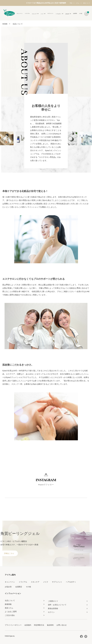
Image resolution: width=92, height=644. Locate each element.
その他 (81, 13)
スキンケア (35, 582)
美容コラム (9, 608)
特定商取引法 (39, 625)
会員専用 (75, 13)
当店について (85, 3)
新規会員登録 (53, 608)
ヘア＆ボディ (71, 582)
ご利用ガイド (53, 601)
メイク (46, 582)
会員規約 (28, 625)
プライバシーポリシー (13, 625)
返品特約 (50, 625)
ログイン (51, 612)
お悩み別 (8, 586)
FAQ (65, 3)
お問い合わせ (62, 625)
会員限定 (19, 586)
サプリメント (50, 13)
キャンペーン (20, 13)
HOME (5, 24)
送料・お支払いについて (57, 604)
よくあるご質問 (11, 611)
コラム (73, 3)
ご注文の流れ (10, 615)
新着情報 (8, 604)
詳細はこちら (9, 553)
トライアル (27, 13)
